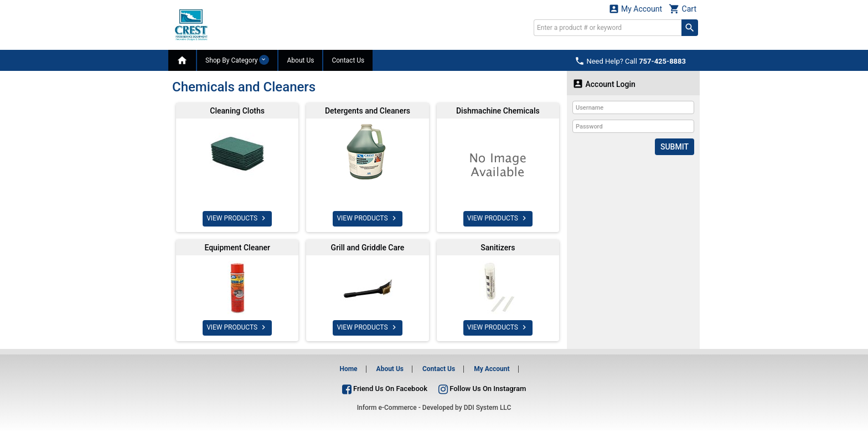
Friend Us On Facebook (385, 389)
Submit (675, 147)
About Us (300, 60)
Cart (683, 9)
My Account (635, 9)
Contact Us (348, 60)
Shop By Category (237, 60)
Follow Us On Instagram (482, 389)
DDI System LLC (488, 408)
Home (348, 369)
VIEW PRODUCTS (237, 218)
